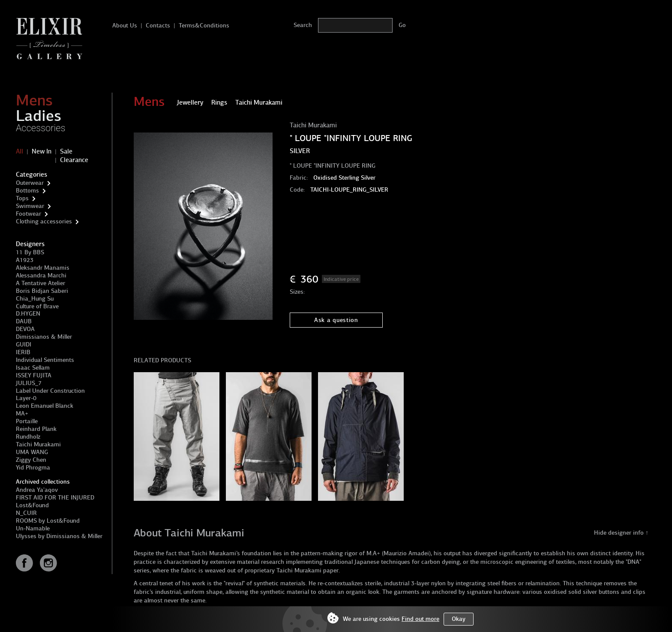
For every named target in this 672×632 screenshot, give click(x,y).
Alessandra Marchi (41, 275)
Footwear (28, 214)
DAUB (24, 321)
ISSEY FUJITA (34, 375)
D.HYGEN (28, 314)
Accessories (41, 128)
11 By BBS (30, 252)
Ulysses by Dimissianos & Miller (59, 536)
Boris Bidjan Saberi (42, 291)
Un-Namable (33, 528)
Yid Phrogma (33, 468)
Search (303, 25)
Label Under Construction (50, 391)
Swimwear (30, 206)
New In (42, 151)
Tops (22, 198)
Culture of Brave (37, 306)
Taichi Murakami (38, 444)
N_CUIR (26, 513)
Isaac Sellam (33, 368)
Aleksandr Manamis (43, 268)
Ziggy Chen (31, 460)
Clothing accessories (44, 221)
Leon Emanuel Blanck (45, 406)
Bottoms (27, 191)
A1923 (25, 260)
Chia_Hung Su (35, 299)
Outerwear (30, 183)
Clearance (74, 160)
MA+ (22, 414)
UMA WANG (32, 452)
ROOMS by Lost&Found (48, 521)
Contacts (158, 26)
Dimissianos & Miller (44, 337)
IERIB (23, 352)
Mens (34, 100)
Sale (66, 151)
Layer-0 (26, 398)
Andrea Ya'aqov (37, 490)
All (19, 151)
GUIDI (24, 345)
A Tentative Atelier (40, 283)
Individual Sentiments (45, 360)
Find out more (420, 619)
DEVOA (25, 329)
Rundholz (28, 437)
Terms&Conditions (204, 26)
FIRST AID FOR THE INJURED (55, 498)
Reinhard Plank (36, 429)
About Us (125, 26)
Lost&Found (32, 505)
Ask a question (336, 320)
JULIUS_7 (29, 383)
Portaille (27, 421)
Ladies (39, 116)
